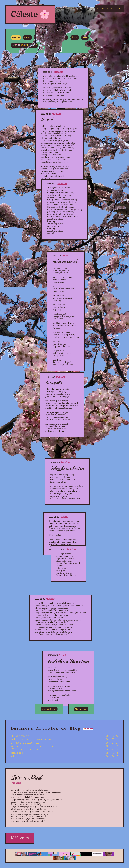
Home (16, 38)
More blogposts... (49, 709)
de (98, 9)
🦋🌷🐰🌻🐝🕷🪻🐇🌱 (24, 45)
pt (116, 9)
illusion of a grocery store (64, 749)
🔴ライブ (97, 37)
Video (85, 38)
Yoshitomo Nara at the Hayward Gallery (64, 739)
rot (64, 756)
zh (120, 9)
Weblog (63, 38)
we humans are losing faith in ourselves (64, 746)
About (27, 38)
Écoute (75, 38)
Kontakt (40, 38)
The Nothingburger (64, 736)
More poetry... (81, 709)
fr (107, 9)
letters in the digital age (64, 743)
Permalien (59, 72)
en (103, 9)
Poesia (52, 38)
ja (111, 9)
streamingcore (64, 753)
